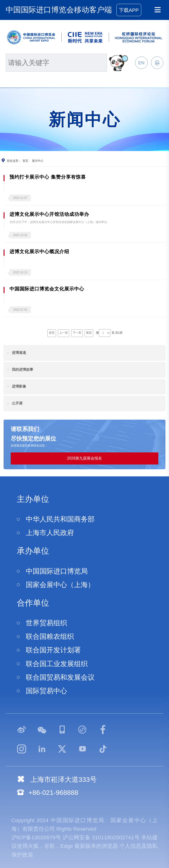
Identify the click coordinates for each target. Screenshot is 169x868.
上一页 (64, 333)
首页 (25, 161)
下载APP (129, 10)
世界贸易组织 (46, 623)
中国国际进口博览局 (57, 571)
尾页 (89, 333)
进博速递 (19, 353)
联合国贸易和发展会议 (60, 677)
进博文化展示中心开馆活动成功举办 (49, 214)
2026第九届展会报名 (85, 458)
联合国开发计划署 (53, 650)
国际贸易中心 (46, 691)
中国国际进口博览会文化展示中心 (47, 289)
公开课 (17, 403)
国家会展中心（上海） (60, 585)
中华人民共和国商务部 (60, 519)
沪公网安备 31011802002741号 (101, 837)
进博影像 (19, 386)
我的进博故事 (23, 369)
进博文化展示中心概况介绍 (39, 251)
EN (141, 63)
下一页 (77, 333)
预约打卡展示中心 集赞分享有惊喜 (48, 177)
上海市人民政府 (50, 533)
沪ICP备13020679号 (36, 837)
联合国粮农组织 (50, 636)
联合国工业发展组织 (57, 664)
